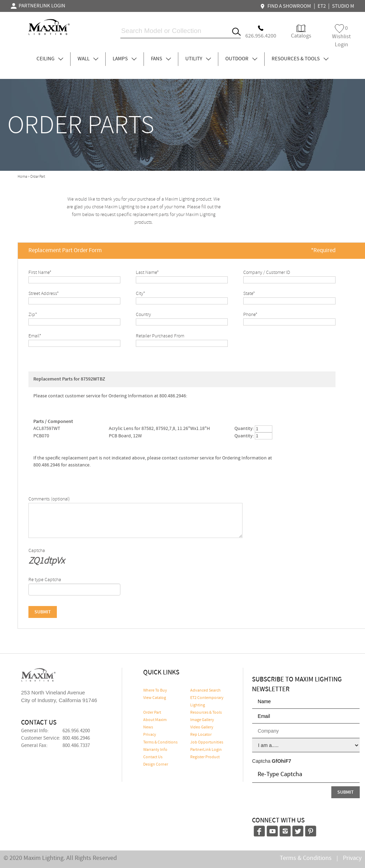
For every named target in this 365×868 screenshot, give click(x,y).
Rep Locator (201, 735)
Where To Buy (155, 691)
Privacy (150, 735)
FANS (161, 59)
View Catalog (155, 698)
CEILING (50, 59)
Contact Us (153, 757)
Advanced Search (205, 691)
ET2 (322, 6)
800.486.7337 (76, 746)
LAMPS (125, 59)
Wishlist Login (341, 36)
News (148, 727)
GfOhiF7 (281, 761)
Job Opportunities (207, 742)
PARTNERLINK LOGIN (38, 6)
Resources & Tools (206, 713)
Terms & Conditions (160, 742)
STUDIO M (343, 6)
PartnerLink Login (206, 750)
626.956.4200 (76, 731)
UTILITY (198, 59)
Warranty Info (155, 750)
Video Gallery (202, 727)
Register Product (205, 757)
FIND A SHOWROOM (286, 6)
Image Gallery (202, 720)
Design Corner (156, 765)
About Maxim (155, 720)
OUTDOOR (241, 59)
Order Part (152, 713)
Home (22, 177)
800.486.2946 (76, 738)
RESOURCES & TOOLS (300, 59)
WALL (88, 59)
